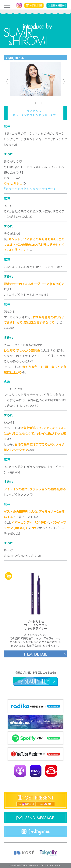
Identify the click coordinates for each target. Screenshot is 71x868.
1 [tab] (30, 103)
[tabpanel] (36, 81)
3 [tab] (41, 103)
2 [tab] (36, 103)
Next (64, 81)
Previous (7, 81)
